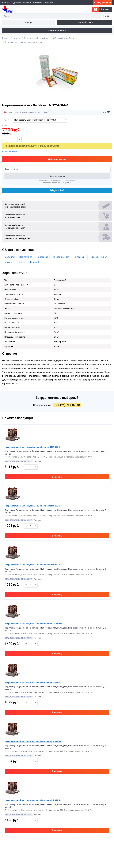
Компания (37, 3)
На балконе (42, 257)
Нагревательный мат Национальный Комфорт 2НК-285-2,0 (33, 506)
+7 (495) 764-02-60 (102, 3)
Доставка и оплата (22, 3)
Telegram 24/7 (57, 190)
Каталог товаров (57, 31)
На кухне (8, 262)
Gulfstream (15, 112)
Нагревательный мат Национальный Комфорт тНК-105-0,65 (33, 624)
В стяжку (21, 262)
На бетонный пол (61, 257)
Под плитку (9, 257)
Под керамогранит (98, 257)
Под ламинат (26, 257)
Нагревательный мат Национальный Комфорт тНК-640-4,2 (33, 800)
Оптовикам (49, 3)
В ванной (35, 262)
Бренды (28, 22)
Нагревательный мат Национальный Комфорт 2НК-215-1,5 (33, 447)
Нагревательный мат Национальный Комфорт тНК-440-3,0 (33, 741)
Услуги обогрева (84, 22)
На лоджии (79, 257)
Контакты (7, 3)
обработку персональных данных (57, 183)
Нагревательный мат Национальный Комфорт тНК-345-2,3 (33, 682)
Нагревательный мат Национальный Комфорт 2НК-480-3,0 (33, 565)
